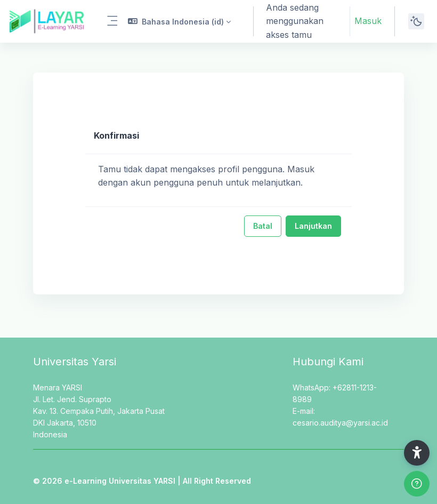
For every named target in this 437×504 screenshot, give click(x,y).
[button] (179, 21)
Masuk (368, 21)
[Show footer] (417, 484)
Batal (263, 226)
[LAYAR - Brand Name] (47, 21)
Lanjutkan (313, 226)
